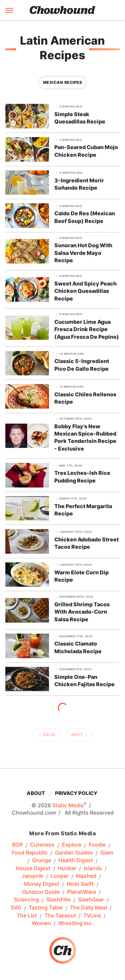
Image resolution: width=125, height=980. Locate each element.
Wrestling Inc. (76, 923)
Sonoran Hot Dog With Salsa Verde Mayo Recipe (83, 253)
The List (27, 916)
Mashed (86, 876)
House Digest (33, 869)
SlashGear (91, 900)
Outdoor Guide (41, 892)
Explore (72, 845)
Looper (60, 876)
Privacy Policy (76, 793)
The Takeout (60, 916)
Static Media (68, 805)
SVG (16, 908)
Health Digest (76, 861)
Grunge (41, 861)
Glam (107, 853)
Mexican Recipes (63, 82)
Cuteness (42, 845)
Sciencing (26, 900)
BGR (17, 845)
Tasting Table (46, 908)
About (36, 793)
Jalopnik (32, 876)
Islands (93, 869)
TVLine (92, 916)
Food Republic (30, 853)
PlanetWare (81, 892)
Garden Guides (74, 853)
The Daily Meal (88, 908)
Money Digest (42, 884)
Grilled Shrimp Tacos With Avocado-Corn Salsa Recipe (82, 612)
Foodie (97, 845)
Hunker (67, 869)
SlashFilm (58, 900)
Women (41, 923)
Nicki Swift (80, 884)
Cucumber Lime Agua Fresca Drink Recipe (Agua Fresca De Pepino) (87, 329)
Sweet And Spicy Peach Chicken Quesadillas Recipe (85, 291)
